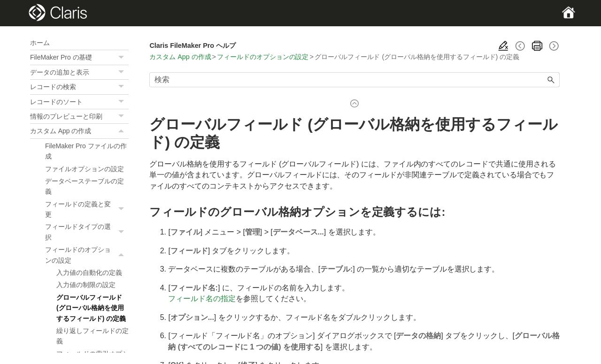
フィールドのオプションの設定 (87, 255)
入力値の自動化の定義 (89, 273)
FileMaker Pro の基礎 (79, 57)
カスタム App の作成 (79, 131)
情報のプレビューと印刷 (79, 116)
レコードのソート (79, 102)
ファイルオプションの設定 (85, 169)
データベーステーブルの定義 (85, 186)
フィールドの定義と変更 (87, 209)
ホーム (40, 43)
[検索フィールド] (354, 80)
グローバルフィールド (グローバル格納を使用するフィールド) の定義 (91, 308)
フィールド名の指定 (202, 299)
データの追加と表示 (79, 72)
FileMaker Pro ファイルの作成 (86, 151)
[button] (122, 57)
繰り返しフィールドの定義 (92, 336)
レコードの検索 (79, 87)
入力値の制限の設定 (86, 285)
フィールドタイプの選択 (87, 232)
